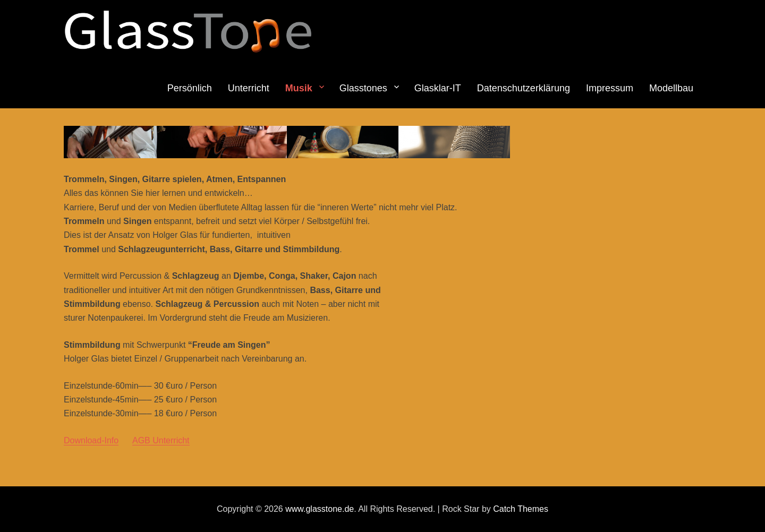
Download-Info (91, 440)
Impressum (610, 88)
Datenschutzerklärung (524, 88)
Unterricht (249, 88)
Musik (299, 88)
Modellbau (671, 88)
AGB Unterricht (161, 440)
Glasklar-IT (438, 88)
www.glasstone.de (320, 509)
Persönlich (190, 88)
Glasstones (363, 88)
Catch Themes (521, 509)
